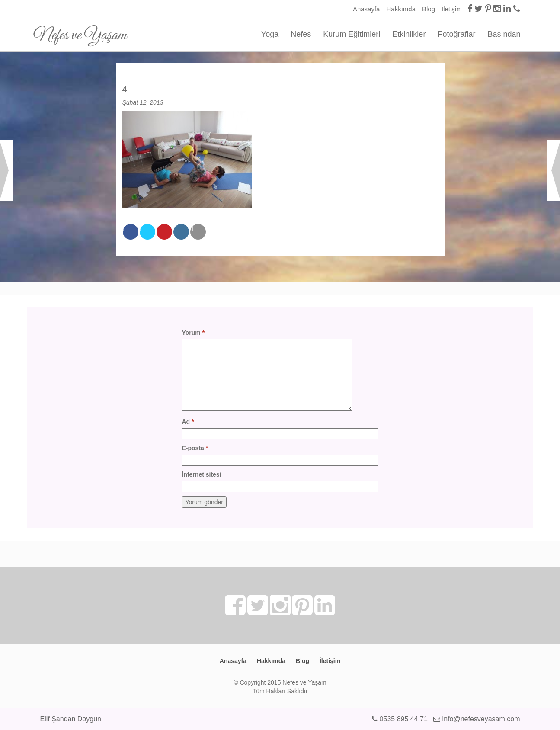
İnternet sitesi (202, 474)
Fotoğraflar (456, 34)
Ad (188, 422)
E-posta (195, 448)
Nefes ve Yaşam (80, 32)
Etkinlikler (409, 34)
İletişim (452, 9)
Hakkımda (401, 9)
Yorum (194, 333)
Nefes (301, 34)
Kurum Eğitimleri (352, 34)
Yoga (270, 34)
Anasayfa (366, 9)
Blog (429, 9)
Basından (504, 34)
